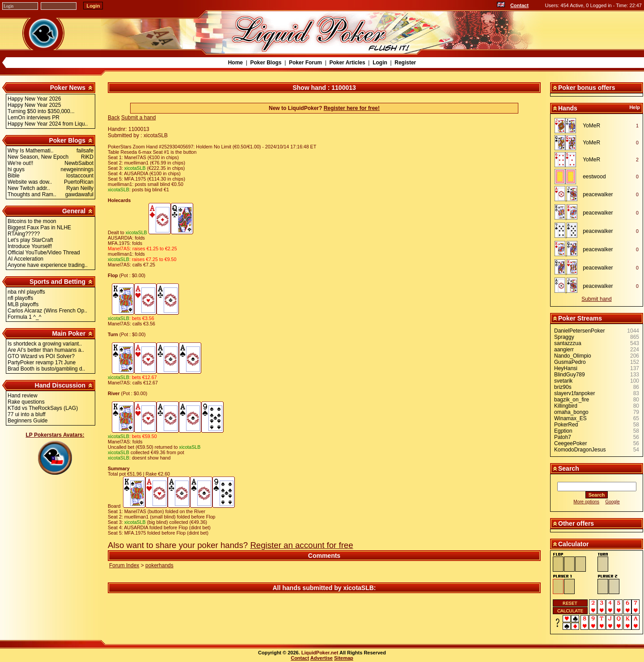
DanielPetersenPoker (579, 331)
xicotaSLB (358, 588)
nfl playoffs (20, 298)
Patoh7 (563, 437)
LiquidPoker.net (320, 653)
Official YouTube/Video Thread (44, 253)
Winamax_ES (570, 418)
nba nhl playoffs (26, 292)
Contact (519, 5)
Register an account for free (301, 545)
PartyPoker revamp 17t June (42, 363)
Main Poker (69, 333)
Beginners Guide (28, 421)
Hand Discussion (60, 385)
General (74, 211)
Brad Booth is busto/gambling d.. (46, 369)
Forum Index (124, 565)
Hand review (23, 396)
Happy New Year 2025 (34, 105)
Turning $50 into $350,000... (41, 111)
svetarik (563, 381)
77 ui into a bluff (27, 414)
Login (380, 63)
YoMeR (591, 126)
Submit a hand (138, 118)
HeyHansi (566, 368)
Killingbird (566, 406)
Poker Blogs (266, 63)
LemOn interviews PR (34, 118)
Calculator (573, 544)
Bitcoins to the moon (32, 221)
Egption (563, 431)
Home (235, 63)
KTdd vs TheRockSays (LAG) (43, 408)
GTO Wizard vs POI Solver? (41, 356)
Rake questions (26, 402)
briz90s (563, 387)
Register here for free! (352, 108)
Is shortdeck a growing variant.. (45, 344)
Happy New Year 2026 (34, 99)
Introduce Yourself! (30, 246)
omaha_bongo (571, 412)
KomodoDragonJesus (580, 450)
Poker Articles (347, 63)
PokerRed (566, 425)
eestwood (594, 177)
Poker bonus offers (587, 88)
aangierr (564, 350)
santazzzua (568, 343)
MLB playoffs (23, 304)
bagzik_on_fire (572, 400)
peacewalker (598, 194)
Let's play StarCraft (30, 240)
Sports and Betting (57, 282)
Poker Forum (305, 63)
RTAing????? (24, 234)
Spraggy (564, 337)
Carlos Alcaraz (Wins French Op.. (47, 311)
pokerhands (159, 565)
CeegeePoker (570, 443)
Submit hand (596, 299)
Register (405, 63)
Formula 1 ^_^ (24, 317)
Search (569, 468)
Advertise (322, 658)
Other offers (576, 523)
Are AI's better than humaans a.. (46, 350)
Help (635, 107)
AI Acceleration (25, 259)
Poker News (68, 88)
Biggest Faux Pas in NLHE (39, 228)
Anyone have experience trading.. (48, 265)
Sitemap (344, 658)
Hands (568, 108)
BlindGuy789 (570, 375)
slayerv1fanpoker (574, 393)
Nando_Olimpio (573, 356)
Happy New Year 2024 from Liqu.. (48, 124)
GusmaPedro (570, 362)
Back (114, 118)
